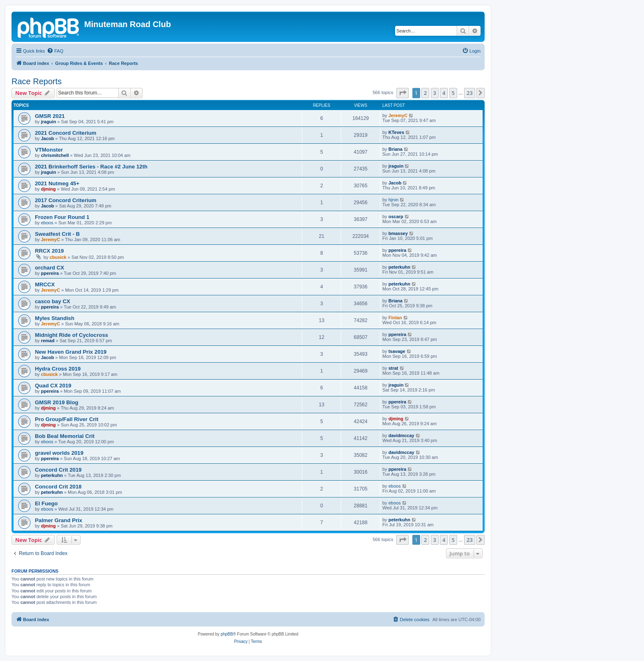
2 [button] (425, 93)
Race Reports (37, 81)
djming (48, 189)
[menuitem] (55, 51)
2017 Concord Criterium (66, 200)
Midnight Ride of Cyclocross (71, 335)
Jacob (48, 138)
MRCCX (45, 284)
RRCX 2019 (49, 251)
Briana (396, 149)
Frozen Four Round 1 (62, 217)
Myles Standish (55, 318)
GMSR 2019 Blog (57, 402)
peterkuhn (399, 267)
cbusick (58, 257)
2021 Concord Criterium (66, 133)
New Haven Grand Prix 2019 (71, 352)
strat (393, 368)
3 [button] (435, 93)
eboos (47, 223)
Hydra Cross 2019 (58, 369)
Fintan (395, 318)
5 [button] (453, 93)
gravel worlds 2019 (59, 453)
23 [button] (470, 93)
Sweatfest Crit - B (57, 234)
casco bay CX (53, 301)
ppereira (397, 250)
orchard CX (49, 268)
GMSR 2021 (50, 116)
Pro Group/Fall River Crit (67, 419)
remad (48, 341)
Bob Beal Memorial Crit (65, 436)
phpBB (227, 634)
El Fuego (46, 503)
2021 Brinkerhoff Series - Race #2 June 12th (91, 167)
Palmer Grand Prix (59, 520)
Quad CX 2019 (53, 386)
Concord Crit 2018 (58, 487)
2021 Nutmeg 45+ (57, 183)
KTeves (396, 132)
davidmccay (401, 435)
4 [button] (444, 93)
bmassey (398, 233)
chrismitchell (55, 155)
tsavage (397, 351)
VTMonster (49, 150)
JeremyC (398, 115)
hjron (393, 200)
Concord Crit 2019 (58, 470)
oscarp (396, 216)
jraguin (49, 122)
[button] (402, 93)
